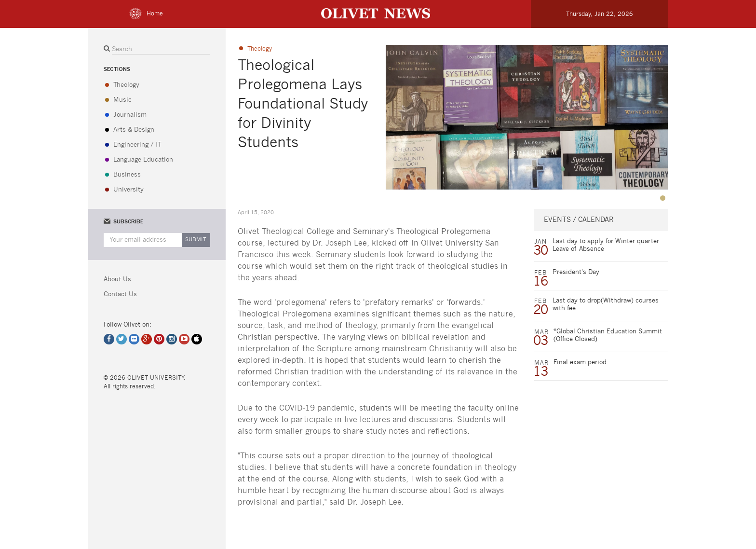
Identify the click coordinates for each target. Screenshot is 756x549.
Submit (196, 240)
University (128, 190)
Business (127, 175)
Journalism (130, 115)
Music (122, 100)
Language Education (143, 160)
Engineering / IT (137, 145)
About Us (117, 280)
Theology (126, 85)
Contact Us (120, 295)
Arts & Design (134, 130)
